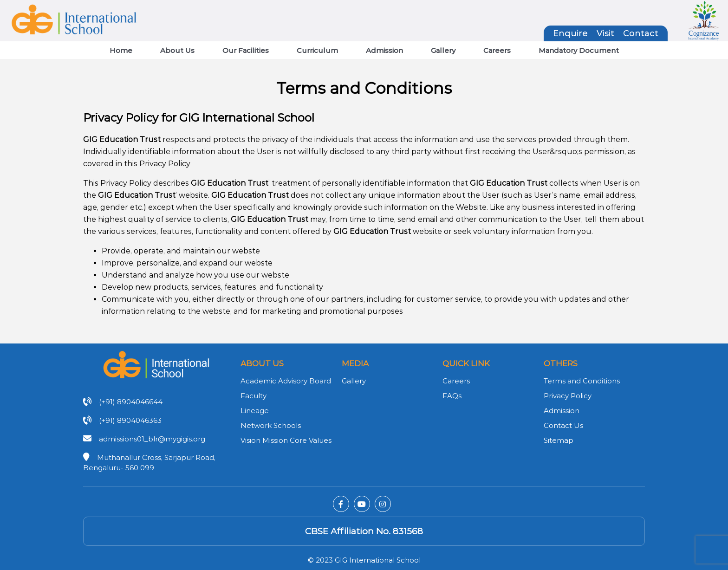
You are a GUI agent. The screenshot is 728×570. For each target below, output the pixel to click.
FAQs (452, 396)
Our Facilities (246, 50)
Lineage (255, 411)
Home (121, 50)
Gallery (443, 50)
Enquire (570, 33)
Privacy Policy (568, 396)
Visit (605, 33)
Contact (641, 33)
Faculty (253, 396)
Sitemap (559, 440)
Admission (384, 50)
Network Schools (271, 425)
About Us (177, 50)
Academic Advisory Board (286, 381)
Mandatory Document (579, 50)
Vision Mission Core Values (286, 440)
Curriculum (317, 50)
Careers (497, 50)
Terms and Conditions (582, 381)
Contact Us (563, 425)
